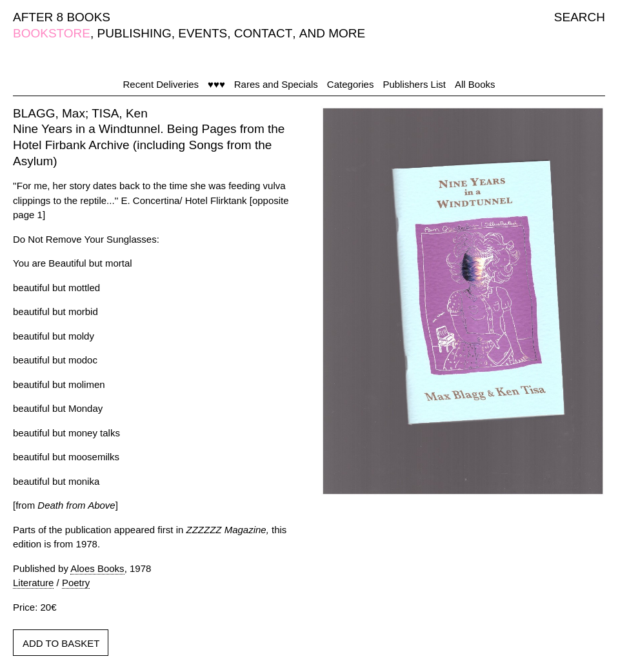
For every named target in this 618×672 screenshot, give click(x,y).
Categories (351, 84)
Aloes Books (97, 568)
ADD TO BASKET (61, 643)
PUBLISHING (135, 33)
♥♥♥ (216, 84)
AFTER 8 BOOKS (62, 17)
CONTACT (263, 33)
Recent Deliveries (161, 84)
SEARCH (580, 17)
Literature (33, 583)
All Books (475, 84)
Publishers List (414, 84)
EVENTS (203, 33)
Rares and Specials (276, 84)
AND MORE (332, 33)
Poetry (76, 583)
